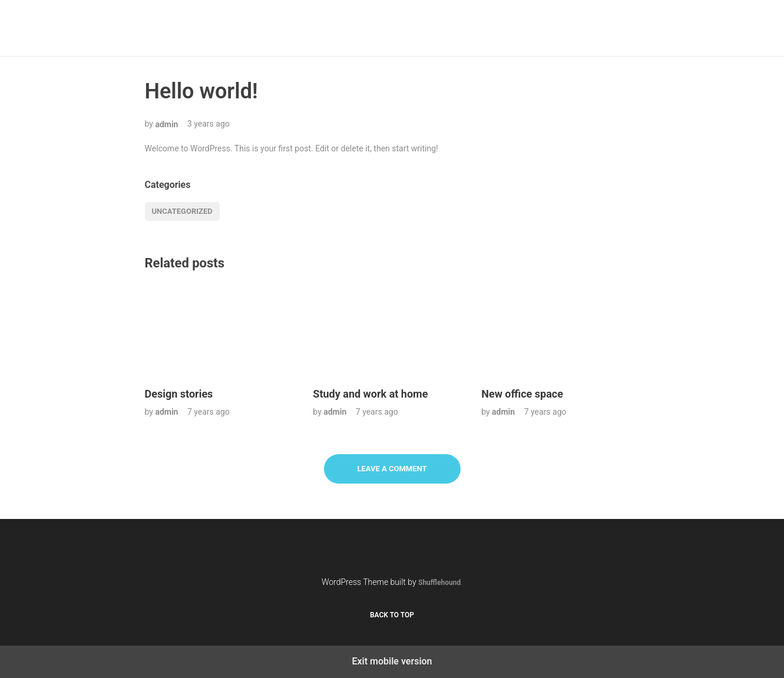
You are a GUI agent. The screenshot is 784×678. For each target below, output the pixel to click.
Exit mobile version (392, 661)
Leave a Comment (392, 469)
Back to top (392, 615)
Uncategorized (182, 211)
